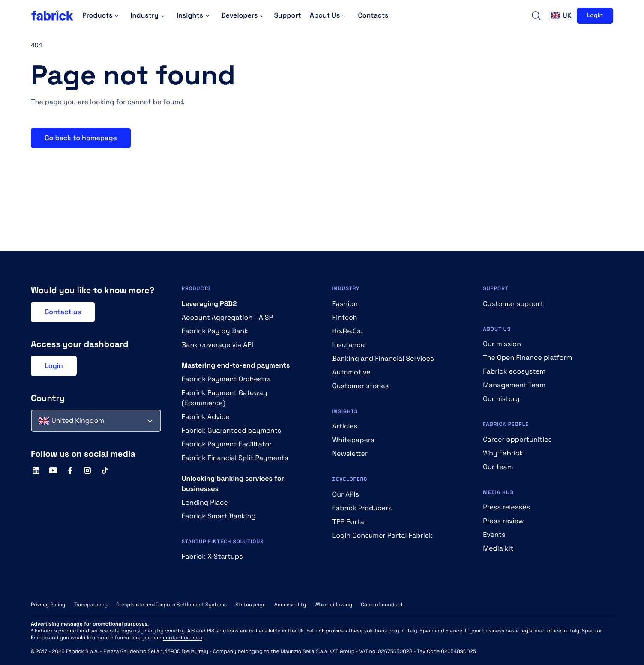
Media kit (498, 548)
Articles (345, 426)
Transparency (91, 605)
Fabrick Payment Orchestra (226, 379)
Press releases (506, 507)
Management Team (514, 385)
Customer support (513, 304)
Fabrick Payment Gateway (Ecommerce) (225, 398)
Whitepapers (353, 440)
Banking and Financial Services (383, 358)
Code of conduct (382, 605)
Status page (250, 605)
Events (494, 535)
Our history (501, 399)
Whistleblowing (333, 605)
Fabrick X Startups (212, 556)
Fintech (345, 317)
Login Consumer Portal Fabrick (383, 535)
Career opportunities (517, 439)
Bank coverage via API (217, 345)
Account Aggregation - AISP (227, 317)
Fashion (345, 304)
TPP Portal (349, 522)
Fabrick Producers (362, 508)
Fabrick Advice (206, 417)
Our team (498, 467)
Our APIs (346, 494)
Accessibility (290, 605)
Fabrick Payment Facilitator (227, 444)
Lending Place (205, 502)
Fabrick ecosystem (514, 371)
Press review (503, 521)
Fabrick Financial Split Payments (235, 458)
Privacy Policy (48, 605)
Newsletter (350, 454)
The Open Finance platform (527, 358)
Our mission (502, 344)
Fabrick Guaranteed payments (232, 430)
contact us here (183, 638)
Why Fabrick (503, 453)
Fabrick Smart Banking (219, 516)
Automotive (352, 372)
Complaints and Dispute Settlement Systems (171, 605)
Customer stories (361, 386)
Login (595, 15)
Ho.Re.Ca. (348, 331)
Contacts (373, 15)
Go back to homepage (81, 138)
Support (287, 15)
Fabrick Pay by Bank (215, 331)
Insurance (349, 345)
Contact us (63, 312)
